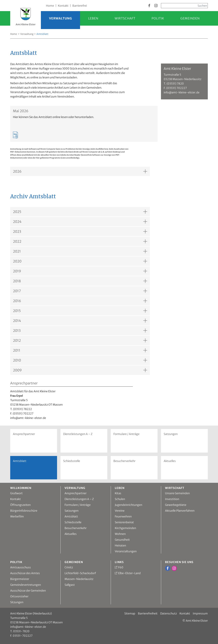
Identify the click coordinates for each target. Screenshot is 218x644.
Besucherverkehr (124, 461)
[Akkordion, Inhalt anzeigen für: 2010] (80, 360)
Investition (172, 499)
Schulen (120, 499)
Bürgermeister (20, 579)
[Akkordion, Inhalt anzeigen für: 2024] (80, 222)
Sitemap (130, 613)
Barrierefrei (80, 6)
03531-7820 (21, 631)
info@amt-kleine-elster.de (28, 627)
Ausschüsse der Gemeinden (28, 591)
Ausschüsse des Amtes (25, 573)
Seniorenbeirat (124, 522)
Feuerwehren (123, 516)
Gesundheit (122, 540)
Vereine (120, 511)
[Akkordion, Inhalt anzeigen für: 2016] (80, 301)
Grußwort (16, 493)
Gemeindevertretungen (26, 585)
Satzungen (171, 434)
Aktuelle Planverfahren (180, 511)
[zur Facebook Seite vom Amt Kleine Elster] (149, 6)
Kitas (118, 493)
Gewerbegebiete (176, 505)
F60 (121, 567)
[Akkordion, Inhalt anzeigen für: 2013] (80, 331)
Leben (93, 18)
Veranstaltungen (126, 551)
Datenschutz (169, 613)
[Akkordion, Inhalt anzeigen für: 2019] (80, 271)
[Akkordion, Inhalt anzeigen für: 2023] (80, 231)
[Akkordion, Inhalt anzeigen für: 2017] (80, 291)
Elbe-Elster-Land (129, 573)
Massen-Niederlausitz (79, 579)
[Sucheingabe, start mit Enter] (184, 6)
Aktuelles (170, 461)
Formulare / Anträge (126, 434)
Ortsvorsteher (19, 596)
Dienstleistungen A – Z (78, 434)
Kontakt (63, 6)
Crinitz (69, 567)
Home (50, 6)
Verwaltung (61, 18)
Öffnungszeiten (20, 505)
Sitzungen (17, 602)
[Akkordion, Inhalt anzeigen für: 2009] (80, 370)
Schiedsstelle (72, 461)
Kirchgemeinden (125, 528)
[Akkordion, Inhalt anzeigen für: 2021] (80, 251)
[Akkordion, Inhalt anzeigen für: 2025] (80, 212)
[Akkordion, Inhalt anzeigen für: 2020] (80, 261)
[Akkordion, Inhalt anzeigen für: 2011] (80, 350)
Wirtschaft (125, 18)
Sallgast (70, 585)
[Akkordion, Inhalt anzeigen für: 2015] (80, 311)
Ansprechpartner (24, 434)
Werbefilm (17, 516)
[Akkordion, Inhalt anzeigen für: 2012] (80, 340)
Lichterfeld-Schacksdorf (80, 573)
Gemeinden (190, 18)
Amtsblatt (71, 516)
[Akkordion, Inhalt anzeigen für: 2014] (80, 321)
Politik (158, 18)
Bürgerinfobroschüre (24, 511)
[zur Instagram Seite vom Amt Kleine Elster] (156, 6)
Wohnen (120, 534)
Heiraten (120, 545)
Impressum (200, 613)
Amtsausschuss (21, 567)
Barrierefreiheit (148, 613)
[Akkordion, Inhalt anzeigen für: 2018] (80, 281)
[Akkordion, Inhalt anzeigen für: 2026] (80, 171)
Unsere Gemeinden (177, 493)
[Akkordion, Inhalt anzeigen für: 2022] (80, 241)
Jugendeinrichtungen (129, 505)
